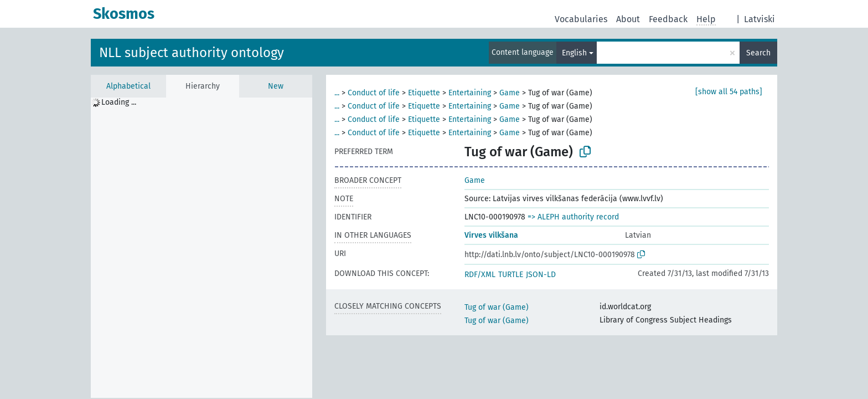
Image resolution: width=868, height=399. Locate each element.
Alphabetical (128, 86)
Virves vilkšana (491, 235)
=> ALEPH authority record (573, 217)
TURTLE (511, 275)
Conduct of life (374, 93)
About (628, 19)
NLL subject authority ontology (192, 53)
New (276, 86)
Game (510, 93)
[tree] (201, 248)
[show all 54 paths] (729, 92)
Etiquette (424, 93)
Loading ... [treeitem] (119, 102)
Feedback (668, 19)
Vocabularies (581, 19)
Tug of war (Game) (497, 307)
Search (758, 53)
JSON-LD (541, 275)
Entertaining (470, 93)
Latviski (759, 19)
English (574, 53)
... (337, 93)
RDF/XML (480, 275)
